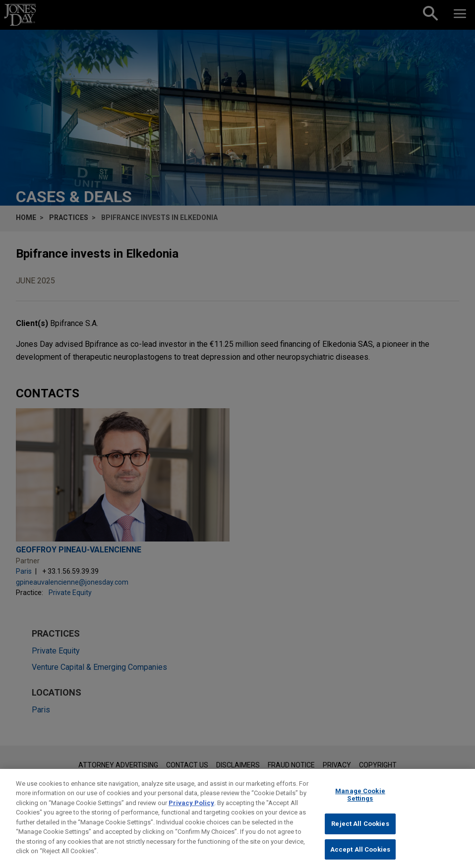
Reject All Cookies (360, 831)
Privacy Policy (191, 810)
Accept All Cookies (360, 857)
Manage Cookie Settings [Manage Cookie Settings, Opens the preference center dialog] (360, 802)
